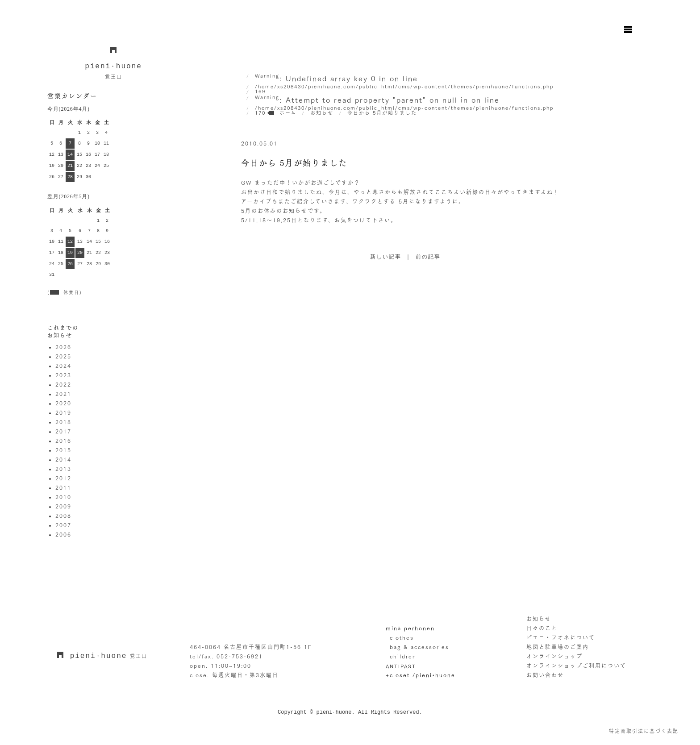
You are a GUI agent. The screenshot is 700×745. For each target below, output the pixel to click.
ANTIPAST (401, 666)
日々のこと (542, 628)
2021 (63, 394)
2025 (63, 356)
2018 (63, 422)
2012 (63, 478)
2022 (63, 384)
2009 (63, 506)
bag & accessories (419, 647)
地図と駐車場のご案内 (558, 647)
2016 (63, 441)
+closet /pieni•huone (421, 675)
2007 (63, 525)
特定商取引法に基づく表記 (644, 731)
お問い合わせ (545, 675)
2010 (63, 497)
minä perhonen (410, 628)
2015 (63, 450)
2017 (63, 431)
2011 (63, 487)
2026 (63, 347)
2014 (63, 459)
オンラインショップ (554, 656)
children (403, 656)
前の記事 (428, 257)
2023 (63, 375)
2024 (63, 366)
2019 (63, 412)
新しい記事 (386, 257)
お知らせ (539, 619)
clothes (402, 637)
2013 (63, 469)
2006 (63, 534)
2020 (63, 403)
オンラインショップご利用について (576, 666)
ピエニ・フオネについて (561, 637)
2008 (63, 516)
